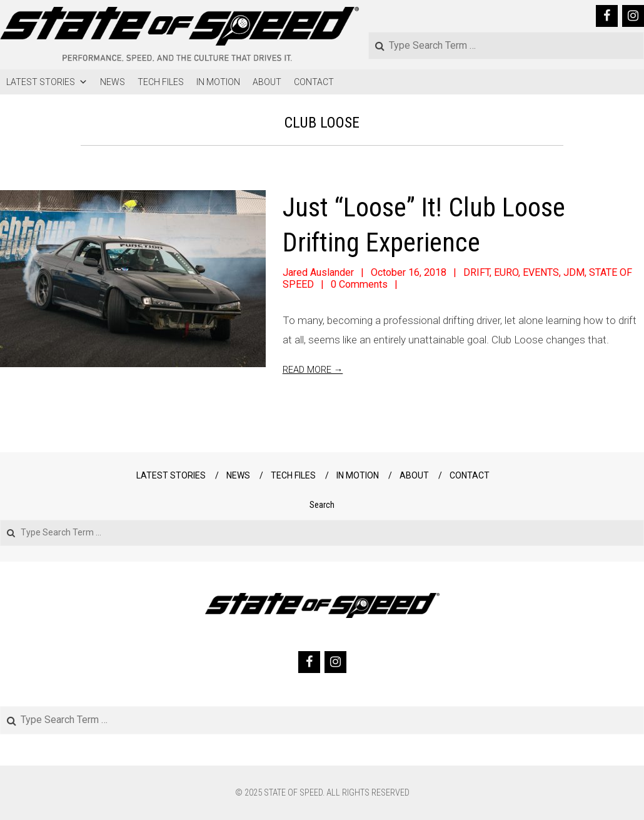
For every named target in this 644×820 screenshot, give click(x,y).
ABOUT (267, 82)
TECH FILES (161, 82)
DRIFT (476, 272)
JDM (574, 272)
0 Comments (359, 284)
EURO (506, 272)
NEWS (113, 82)
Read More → (313, 370)
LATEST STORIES (47, 82)
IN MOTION (218, 82)
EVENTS (541, 272)
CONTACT (314, 82)
